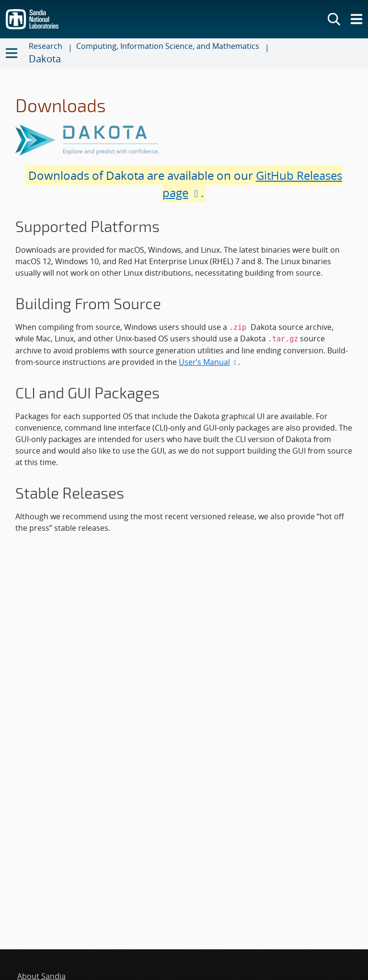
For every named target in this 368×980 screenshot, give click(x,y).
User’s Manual (208, 362)
